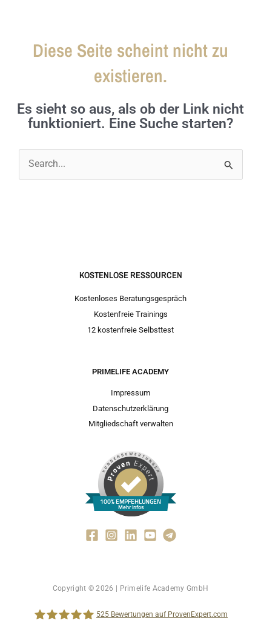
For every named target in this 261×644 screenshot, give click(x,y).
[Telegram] (170, 535)
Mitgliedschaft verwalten (131, 424)
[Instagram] (111, 535)
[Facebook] (92, 535)
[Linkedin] (131, 535)
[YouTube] (150, 535)
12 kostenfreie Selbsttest (130, 330)
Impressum (130, 393)
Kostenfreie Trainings (131, 314)
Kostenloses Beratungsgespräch (130, 298)
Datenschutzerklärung (130, 408)
